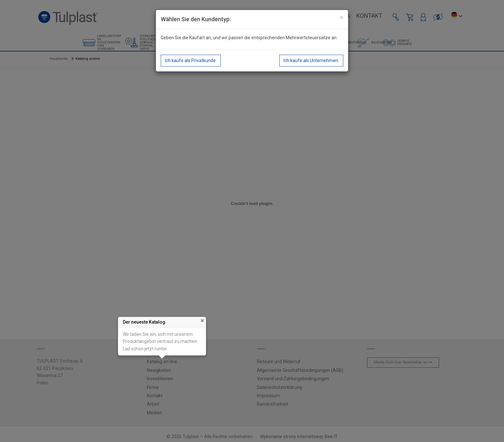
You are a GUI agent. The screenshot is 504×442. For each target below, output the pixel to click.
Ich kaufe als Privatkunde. (191, 60)
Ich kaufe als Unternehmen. (311, 60)
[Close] (342, 18)
